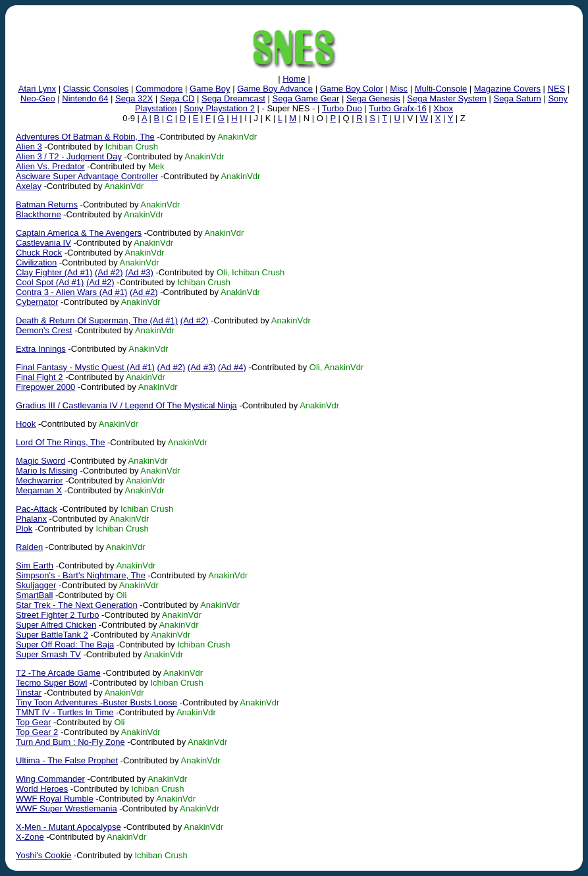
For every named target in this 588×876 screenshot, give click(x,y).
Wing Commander (50, 779)
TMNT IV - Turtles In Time (65, 712)
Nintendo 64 (85, 98)
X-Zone (30, 837)
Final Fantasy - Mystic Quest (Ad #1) (85, 367)
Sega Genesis (373, 98)
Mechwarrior (40, 480)
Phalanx (31, 519)
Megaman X (39, 490)
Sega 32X (134, 98)
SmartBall (34, 595)
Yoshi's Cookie (43, 855)
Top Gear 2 (37, 732)
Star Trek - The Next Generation (77, 605)
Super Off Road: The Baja (65, 644)
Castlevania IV (43, 243)
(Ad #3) (139, 272)
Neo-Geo (38, 98)
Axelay (29, 186)
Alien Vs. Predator (50, 166)
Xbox (443, 108)
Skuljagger (36, 585)
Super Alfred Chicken (56, 625)
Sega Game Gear (306, 98)
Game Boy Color (352, 89)
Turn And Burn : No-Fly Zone (70, 742)
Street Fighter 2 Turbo (57, 615)
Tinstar (29, 693)
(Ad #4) (232, 367)
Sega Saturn (518, 98)
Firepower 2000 (45, 387)
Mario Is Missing (47, 471)
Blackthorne (39, 214)
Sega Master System (447, 98)
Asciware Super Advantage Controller (87, 176)
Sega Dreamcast (233, 98)
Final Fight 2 (40, 377)
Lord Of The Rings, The (60, 442)
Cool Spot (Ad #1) (50, 282)
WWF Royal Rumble (55, 799)
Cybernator (37, 302)
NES (557, 89)
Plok (24, 529)
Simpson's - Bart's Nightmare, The (81, 575)
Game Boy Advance (275, 89)
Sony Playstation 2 (219, 108)
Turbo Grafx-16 (398, 108)
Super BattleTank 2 (52, 635)
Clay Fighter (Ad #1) (54, 272)
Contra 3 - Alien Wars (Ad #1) (71, 292)
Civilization (36, 262)
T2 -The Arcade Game (58, 673)
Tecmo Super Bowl (51, 683)
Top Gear (33, 722)
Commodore (159, 89)
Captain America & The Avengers (79, 233)
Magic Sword (40, 461)
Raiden (29, 547)
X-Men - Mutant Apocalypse (68, 827)
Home (294, 79)
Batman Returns (47, 205)
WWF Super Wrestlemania (67, 808)
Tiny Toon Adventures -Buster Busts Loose (96, 702)
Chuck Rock (39, 253)
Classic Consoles (96, 89)
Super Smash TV (48, 654)
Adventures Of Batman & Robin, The (85, 137)
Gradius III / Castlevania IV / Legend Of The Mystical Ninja (126, 405)
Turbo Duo (342, 108)
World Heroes (42, 789)
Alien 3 (29, 147)
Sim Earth (35, 565)
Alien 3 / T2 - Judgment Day (69, 156)
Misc (399, 89)
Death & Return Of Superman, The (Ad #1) (97, 320)
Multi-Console (441, 89)
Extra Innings (41, 349)
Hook (26, 424)
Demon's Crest (44, 330)
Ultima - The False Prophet (67, 760)
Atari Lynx (37, 89)
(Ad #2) (109, 272)
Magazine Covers (507, 89)
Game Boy (210, 89)
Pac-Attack (37, 509)
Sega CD (177, 98)
